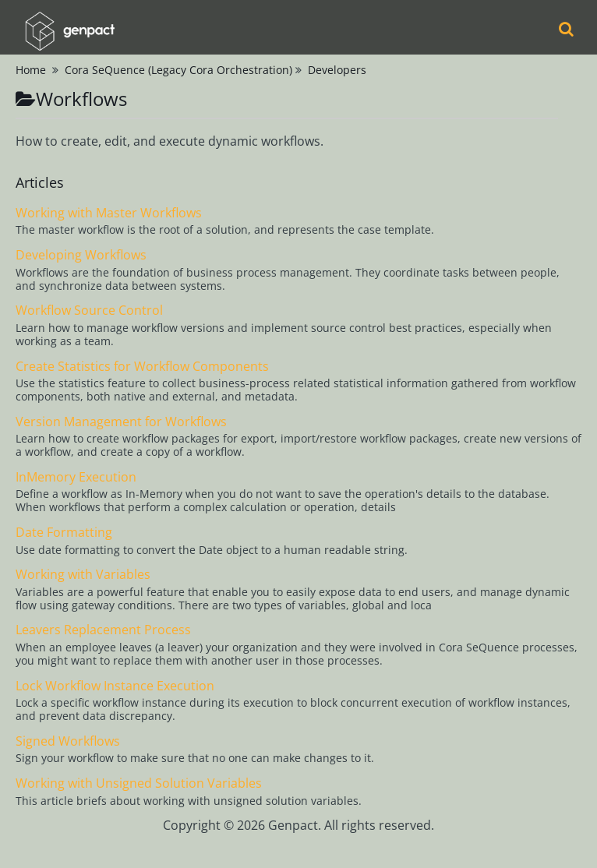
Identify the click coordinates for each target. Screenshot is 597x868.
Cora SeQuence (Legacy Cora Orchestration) (178, 70)
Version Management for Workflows (121, 422)
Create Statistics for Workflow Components (142, 366)
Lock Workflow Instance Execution (115, 686)
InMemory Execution (76, 477)
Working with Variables (83, 574)
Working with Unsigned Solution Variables (139, 783)
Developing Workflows (81, 255)
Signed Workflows (68, 741)
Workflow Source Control (89, 310)
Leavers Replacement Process (103, 630)
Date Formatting (64, 532)
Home (31, 70)
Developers (337, 70)
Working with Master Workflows (109, 213)
